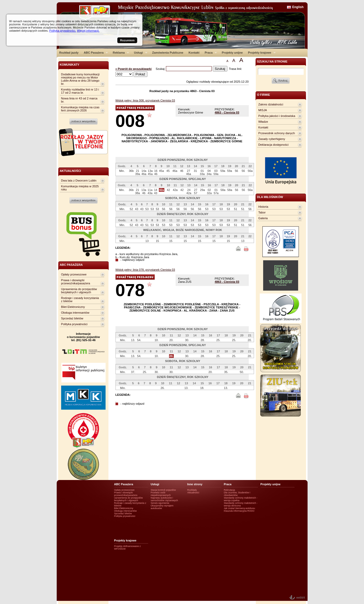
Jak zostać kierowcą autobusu (239, 508)
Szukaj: (161, 69)
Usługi (139, 53)
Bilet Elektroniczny (73, 307)
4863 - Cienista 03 (227, 112)
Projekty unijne (232, 53)
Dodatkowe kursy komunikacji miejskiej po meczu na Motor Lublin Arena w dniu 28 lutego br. (80, 79)
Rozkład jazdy (69, 53)
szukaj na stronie (272, 61)
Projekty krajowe (261, 53)
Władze (263, 122)
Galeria (263, 218)
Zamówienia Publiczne (168, 53)
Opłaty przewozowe (74, 274)
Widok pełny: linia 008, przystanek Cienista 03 (145, 100)
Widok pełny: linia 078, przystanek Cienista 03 (145, 270)
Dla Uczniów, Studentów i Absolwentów (237, 494)
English (298, 7)
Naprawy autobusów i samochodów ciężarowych (164, 499)
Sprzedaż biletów (72, 318)
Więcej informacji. (88, 31)
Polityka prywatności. (63, 31)
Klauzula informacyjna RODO (239, 511)
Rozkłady (192, 490)
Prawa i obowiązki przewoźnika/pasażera (76, 282)
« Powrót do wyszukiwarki (134, 69)
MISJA (263, 110)
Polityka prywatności (74, 324)
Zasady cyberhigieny (272, 139)
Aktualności (193, 493)
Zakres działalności (271, 104)
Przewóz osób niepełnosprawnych (161, 494)
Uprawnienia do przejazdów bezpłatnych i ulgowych (79, 291)
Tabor (262, 212)
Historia (263, 207)
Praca (209, 53)
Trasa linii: (236, 69)
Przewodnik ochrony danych (277, 133)
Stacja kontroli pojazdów (163, 490)
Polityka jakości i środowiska (277, 116)
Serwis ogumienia (160, 503)
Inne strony (195, 484)
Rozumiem (127, 40)
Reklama (120, 53)
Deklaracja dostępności (274, 145)
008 (130, 121)
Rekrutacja (230, 490)
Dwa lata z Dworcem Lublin (79, 180)
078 (130, 290)
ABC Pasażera (94, 53)
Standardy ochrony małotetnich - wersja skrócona (241, 504)
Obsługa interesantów (75, 313)
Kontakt (194, 53)
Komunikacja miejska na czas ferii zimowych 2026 (80, 109)
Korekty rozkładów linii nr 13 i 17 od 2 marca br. (80, 91)
